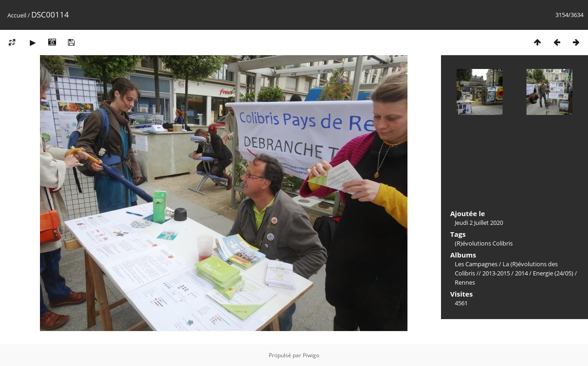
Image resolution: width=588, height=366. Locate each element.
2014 (521, 273)
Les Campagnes (476, 264)
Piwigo (311, 355)
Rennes (465, 282)
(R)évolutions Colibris (484, 243)
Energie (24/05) (553, 273)
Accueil (17, 15)
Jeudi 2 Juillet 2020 (479, 223)
